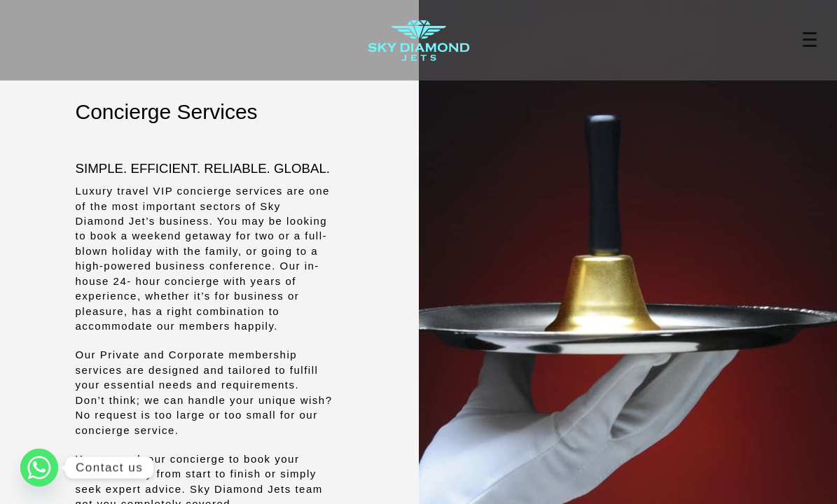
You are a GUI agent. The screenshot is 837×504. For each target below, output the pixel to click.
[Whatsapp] (39, 468)
